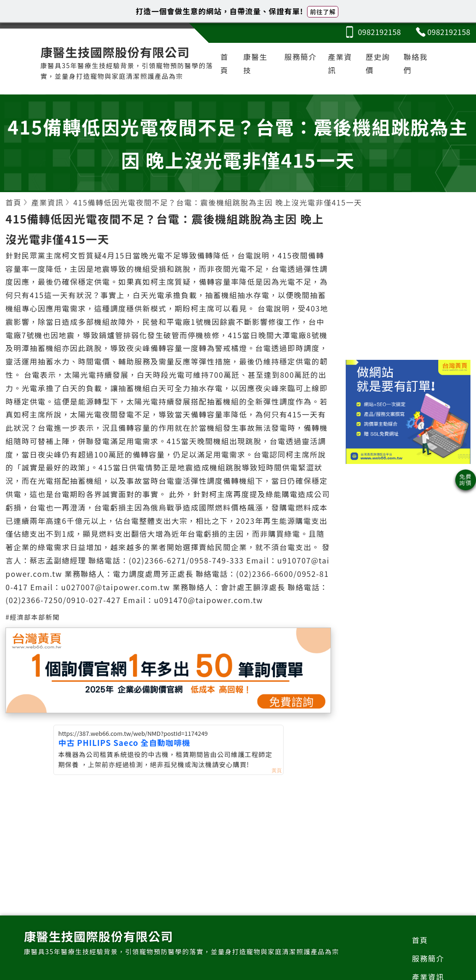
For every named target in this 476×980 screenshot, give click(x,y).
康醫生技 (256, 63)
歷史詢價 (378, 63)
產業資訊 (340, 63)
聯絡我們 (416, 63)
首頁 (225, 63)
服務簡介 (301, 57)
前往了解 (323, 12)
